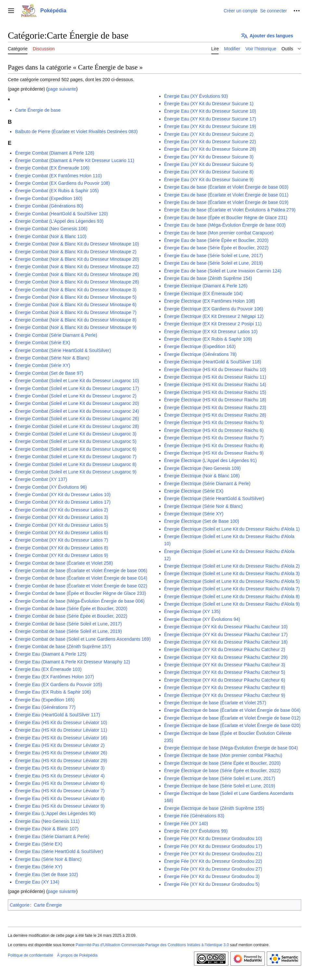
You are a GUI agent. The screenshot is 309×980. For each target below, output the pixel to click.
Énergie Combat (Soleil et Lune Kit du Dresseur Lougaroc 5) (76, 441)
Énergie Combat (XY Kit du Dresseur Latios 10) (63, 495)
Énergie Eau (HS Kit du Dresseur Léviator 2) (60, 745)
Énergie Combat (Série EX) (43, 343)
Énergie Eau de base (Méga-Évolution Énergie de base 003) (225, 225)
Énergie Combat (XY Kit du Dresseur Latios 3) (61, 517)
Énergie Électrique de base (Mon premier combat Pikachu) (223, 755)
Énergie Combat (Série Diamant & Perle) (56, 335)
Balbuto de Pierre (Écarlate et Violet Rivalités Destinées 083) (76, 132)
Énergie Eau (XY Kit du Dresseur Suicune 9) (209, 180)
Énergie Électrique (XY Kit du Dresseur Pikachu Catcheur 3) (225, 665)
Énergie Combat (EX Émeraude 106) (52, 168)
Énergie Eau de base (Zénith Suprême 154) (208, 278)
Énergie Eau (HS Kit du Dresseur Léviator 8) (60, 798)
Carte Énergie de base (38, 110)
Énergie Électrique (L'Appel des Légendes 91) (210, 460)
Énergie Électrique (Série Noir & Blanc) (203, 506)
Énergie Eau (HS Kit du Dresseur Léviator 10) (61, 722)
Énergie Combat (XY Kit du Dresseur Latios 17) (63, 502)
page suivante (62, 89)
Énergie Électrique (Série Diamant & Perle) (207, 484)
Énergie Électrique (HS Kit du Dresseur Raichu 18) (215, 400)
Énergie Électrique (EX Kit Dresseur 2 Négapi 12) (214, 316)
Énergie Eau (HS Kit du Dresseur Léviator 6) (60, 783)
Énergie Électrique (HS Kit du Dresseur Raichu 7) (214, 438)
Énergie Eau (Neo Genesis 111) (47, 821)
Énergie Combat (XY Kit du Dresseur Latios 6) (61, 533)
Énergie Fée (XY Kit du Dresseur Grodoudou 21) (213, 854)
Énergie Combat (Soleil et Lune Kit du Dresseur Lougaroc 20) (77, 403)
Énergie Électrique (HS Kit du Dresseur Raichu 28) (215, 415)
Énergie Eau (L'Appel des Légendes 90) (55, 813)
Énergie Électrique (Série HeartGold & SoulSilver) (214, 498)
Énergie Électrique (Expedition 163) (200, 346)
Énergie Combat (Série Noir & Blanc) (52, 358)
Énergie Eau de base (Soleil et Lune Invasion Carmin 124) (223, 271)
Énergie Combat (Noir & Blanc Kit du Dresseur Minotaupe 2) (76, 252)
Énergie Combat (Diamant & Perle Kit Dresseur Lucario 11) (75, 160)
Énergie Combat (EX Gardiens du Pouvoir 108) (62, 183)
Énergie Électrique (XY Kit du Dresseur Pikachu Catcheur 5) (225, 672)
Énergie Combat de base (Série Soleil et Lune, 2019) (68, 631)
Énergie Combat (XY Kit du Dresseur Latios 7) (61, 540)
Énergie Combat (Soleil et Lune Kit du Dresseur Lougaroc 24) (77, 411)
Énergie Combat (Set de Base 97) (49, 373)
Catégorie (20, 905)
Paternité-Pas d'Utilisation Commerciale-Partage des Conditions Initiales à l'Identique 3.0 (152, 945)
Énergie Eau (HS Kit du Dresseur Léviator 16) (61, 738)
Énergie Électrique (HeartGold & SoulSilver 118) (213, 362)
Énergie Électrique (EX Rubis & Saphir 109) (208, 339)
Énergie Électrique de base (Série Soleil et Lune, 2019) (220, 786)
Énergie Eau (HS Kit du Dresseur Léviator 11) (61, 730)
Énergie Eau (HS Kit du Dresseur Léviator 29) (61, 760)
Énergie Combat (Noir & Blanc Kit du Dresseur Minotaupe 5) (76, 297)
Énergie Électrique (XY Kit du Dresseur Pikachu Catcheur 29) (226, 657)
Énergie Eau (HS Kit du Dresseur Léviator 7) (60, 791)
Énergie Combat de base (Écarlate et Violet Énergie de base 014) (81, 578)
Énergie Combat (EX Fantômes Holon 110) (58, 176)
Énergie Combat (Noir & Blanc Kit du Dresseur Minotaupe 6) (76, 305)
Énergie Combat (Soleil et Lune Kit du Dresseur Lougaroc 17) (77, 388)
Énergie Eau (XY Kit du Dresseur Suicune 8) (209, 172)
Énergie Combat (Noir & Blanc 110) (51, 236)
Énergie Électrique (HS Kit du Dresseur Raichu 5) (214, 422)
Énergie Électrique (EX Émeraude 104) (203, 294)
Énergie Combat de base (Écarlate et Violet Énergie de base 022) (81, 586)
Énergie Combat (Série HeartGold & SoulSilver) (63, 350)
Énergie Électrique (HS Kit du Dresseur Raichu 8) (214, 446)
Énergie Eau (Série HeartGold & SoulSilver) (59, 851)
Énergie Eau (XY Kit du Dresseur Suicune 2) (209, 134)
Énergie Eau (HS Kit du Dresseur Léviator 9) (60, 806)
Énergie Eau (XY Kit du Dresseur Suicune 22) (210, 142)
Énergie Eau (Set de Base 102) (46, 874)
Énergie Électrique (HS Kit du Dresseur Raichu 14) (215, 384)
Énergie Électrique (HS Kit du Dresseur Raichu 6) (214, 430)
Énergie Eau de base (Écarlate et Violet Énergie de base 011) (226, 195)
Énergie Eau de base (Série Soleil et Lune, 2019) (213, 263)
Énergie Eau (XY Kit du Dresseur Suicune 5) (209, 164)
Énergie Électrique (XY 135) (192, 611)
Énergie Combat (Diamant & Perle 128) (55, 153)
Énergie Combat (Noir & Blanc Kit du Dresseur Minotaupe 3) (76, 290)
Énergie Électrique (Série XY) (194, 514)
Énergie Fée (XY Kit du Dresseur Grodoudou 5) (212, 884)
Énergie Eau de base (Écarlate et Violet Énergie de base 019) (226, 202)
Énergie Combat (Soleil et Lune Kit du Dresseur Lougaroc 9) (76, 472)
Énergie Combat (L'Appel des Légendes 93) (59, 221)
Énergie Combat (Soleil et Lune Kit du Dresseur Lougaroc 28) (77, 426)
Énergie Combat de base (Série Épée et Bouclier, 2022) (71, 616)
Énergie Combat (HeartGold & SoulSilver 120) (61, 214)
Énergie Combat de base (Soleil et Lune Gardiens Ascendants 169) (83, 639)
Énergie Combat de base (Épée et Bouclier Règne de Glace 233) (80, 593)
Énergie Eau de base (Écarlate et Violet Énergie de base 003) (226, 187)
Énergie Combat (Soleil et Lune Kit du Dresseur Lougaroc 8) (76, 464)
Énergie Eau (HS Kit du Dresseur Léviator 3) (60, 768)
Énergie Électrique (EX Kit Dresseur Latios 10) (211, 332)
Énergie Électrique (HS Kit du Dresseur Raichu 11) (215, 377)
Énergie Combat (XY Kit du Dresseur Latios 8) (61, 548)
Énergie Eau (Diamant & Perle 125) (51, 654)
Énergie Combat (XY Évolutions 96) (51, 487)
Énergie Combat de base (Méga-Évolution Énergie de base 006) (80, 601)
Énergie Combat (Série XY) (43, 365)
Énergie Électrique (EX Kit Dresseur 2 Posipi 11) (213, 324)
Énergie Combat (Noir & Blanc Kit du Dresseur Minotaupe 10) (77, 244)
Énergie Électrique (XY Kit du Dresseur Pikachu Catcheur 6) (225, 680)
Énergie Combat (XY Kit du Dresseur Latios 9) (61, 555)
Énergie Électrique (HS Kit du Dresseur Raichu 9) (214, 453)
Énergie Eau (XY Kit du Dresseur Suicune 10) (210, 111)
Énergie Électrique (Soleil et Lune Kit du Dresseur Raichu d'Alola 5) (232, 581)
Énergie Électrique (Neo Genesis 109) (202, 468)
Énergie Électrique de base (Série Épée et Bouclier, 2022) (222, 771)
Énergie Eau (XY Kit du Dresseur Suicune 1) (209, 104)
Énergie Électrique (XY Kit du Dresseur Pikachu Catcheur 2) (225, 649)
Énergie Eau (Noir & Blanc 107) (47, 829)
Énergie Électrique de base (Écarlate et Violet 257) (215, 703)
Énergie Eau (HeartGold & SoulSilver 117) (57, 715)
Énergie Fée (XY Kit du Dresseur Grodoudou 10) (213, 838)
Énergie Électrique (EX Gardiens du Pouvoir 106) (214, 309)
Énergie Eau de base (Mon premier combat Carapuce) (219, 233)
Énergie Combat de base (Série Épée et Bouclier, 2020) (71, 609)
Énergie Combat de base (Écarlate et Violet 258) (64, 563)
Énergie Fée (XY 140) (186, 823)
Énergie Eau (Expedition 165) (45, 700)
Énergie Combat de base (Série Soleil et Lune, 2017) (68, 624)
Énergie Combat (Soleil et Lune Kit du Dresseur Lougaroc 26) (77, 419)
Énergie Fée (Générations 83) (194, 816)
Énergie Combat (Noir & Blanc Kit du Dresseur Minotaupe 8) (76, 320)
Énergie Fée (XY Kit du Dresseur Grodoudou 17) (213, 846)
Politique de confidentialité (30, 955)
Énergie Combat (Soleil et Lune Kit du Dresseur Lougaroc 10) (77, 381)
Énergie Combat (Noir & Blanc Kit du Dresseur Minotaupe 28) (77, 282)
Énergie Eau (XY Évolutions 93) (196, 96)
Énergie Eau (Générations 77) (45, 707)
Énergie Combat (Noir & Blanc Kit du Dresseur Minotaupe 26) (77, 274)
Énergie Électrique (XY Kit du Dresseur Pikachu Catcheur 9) (225, 695)
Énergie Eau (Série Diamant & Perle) (52, 836)
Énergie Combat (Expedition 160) (49, 198)
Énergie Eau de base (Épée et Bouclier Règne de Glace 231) (226, 218)
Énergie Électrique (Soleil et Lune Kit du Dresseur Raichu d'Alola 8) (232, 597)
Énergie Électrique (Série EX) (194, 491)
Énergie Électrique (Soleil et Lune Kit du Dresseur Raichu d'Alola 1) (232, 529)
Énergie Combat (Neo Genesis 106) (51, 229)
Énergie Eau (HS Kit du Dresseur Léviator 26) (61, 753)
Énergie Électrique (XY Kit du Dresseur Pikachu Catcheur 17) (226, 634)
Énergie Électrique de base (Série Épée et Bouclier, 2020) (222, 763)
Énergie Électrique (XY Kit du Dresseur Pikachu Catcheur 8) (225, 687)
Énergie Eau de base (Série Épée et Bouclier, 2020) (216, 240)
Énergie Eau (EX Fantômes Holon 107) (54, 677)
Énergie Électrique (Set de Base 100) (202, 521)
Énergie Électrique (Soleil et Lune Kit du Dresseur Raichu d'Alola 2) (232, 566)
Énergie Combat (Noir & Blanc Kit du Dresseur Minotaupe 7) (76, 312)
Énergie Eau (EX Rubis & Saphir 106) (53, 692)
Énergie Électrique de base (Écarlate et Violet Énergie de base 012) (232, 718)
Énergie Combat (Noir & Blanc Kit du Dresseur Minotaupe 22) (77, 267)
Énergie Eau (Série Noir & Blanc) (48, 859)
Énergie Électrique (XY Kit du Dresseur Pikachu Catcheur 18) (226, 642)
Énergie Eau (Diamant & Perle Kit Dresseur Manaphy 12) (72, 662)
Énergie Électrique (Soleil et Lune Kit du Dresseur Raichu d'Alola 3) (232, 573)
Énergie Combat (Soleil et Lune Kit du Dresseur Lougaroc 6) (76, 449)
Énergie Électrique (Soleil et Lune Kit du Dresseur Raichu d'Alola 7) (232, 589)
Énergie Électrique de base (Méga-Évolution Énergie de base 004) (231, 748)
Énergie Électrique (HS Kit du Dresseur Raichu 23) (215, 408)
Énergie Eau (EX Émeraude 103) (48, 669)
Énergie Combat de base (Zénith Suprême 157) (63, 647)
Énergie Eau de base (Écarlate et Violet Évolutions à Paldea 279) (230, 210)
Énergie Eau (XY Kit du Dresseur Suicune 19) (210, 126)
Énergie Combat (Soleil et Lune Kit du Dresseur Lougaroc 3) (76, 434)
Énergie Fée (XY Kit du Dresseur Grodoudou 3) (212, 876)
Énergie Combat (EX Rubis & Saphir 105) (57, 191)
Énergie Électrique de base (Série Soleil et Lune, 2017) (220, 778)
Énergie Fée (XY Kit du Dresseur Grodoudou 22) (213, 861)
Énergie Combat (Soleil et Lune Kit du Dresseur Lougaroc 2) (76, 396)
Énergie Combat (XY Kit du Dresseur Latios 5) (61, 525)
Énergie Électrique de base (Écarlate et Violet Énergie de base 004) (232, 710)
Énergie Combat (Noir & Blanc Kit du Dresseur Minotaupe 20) (77, 259)
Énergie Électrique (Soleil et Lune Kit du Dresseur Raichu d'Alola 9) (232, 604)
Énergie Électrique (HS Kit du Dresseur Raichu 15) (215, 392)
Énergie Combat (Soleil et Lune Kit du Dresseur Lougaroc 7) (76, 457)
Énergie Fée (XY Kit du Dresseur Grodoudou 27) (213, 869)
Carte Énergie (48, 905)
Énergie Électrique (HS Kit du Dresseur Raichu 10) (215, 370)
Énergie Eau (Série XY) (39, 867)
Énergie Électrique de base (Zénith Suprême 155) (214, 808)
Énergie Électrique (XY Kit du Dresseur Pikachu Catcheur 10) (226, 627)
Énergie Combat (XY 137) (41, 479)
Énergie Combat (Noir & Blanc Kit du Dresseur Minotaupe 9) (76, 327)
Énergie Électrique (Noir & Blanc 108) (202, 476)
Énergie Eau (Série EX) (39, 844)
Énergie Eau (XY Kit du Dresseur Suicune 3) (209, 157)
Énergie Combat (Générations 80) (49, 206)
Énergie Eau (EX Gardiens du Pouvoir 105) (58, 685)
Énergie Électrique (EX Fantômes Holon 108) (210, 301)
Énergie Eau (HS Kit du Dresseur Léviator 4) (60, 776)
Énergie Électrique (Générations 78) (200, 354)
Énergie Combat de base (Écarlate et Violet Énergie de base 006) (81, 571)
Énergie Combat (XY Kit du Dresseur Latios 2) (61, 510)
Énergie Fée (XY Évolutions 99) (196, 831)
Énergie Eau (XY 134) (37, 882)
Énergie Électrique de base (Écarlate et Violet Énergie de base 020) (232, 725)
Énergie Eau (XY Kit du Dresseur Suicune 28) (210, 149)
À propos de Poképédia (77, 955)
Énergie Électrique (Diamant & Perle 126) (206, 286)
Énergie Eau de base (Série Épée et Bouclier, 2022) (216, 248)
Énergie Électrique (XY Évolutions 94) (202, 619)
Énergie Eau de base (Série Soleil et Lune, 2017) (213, 256)
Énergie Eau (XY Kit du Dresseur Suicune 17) (210, 119)
